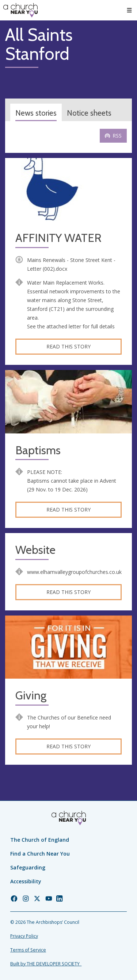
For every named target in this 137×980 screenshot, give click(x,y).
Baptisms (38, 450)
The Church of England (40, 840)
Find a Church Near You (40, 854)
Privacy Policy (24, 936)
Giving (31, 696)
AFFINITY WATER (58, 238)
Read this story (68, 346)
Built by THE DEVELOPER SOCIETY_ (46, 964)
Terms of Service (28, 950)
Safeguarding (28, 867)
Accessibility (26, 881)
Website (35, 550)
